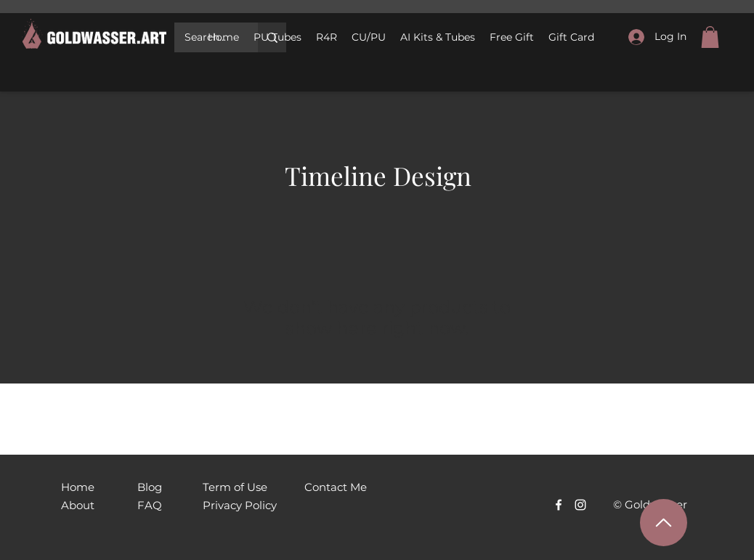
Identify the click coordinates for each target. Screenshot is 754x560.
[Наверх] (664, 523)
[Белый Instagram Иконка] (580, 505)
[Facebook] (559, 505)
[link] (710, 37)
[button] (369, 37)
